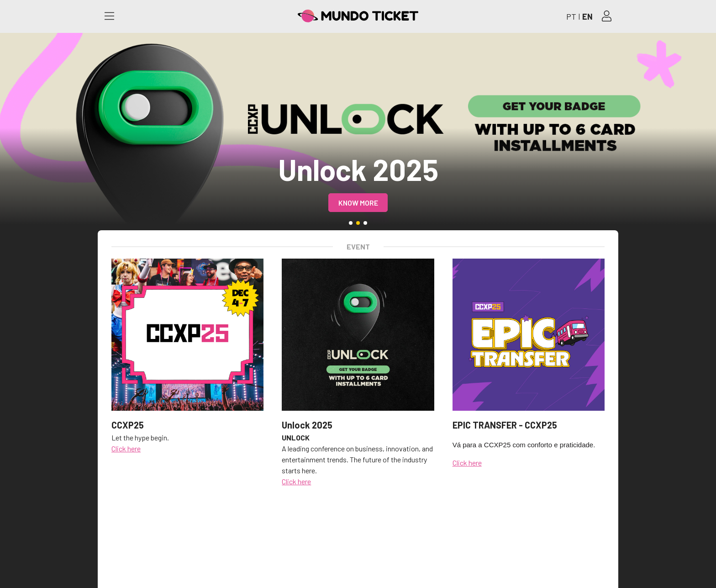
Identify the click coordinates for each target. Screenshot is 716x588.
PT (571, 16)
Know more (358, 203)
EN (587, 16)
